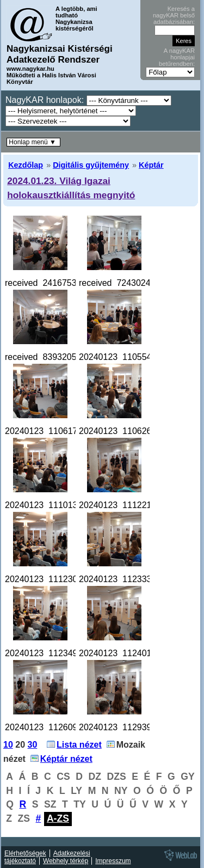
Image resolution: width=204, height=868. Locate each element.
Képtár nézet (66, 759)
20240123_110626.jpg (122, 431)
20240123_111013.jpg (48, 505)
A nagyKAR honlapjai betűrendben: (177, 57)
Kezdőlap (26, 165)
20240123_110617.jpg (48, 431)
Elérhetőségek (25, 853)
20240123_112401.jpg (122, 653)
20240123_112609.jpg (48, 727)
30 (33, 745)
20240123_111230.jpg (48, 579)
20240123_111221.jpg (122, 505)
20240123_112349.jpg (48, 653)
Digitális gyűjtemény (91, 165)
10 (8, 745)
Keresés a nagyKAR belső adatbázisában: (174, 15)
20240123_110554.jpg (122, 357)
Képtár (151, 165)
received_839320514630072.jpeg (70, 357)
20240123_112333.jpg (122, 579)
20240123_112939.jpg (122, 727)
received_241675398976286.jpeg (70, 283)
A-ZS (58, 818)
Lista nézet (79, 745)
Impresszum (113, 861)
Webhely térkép (66, 861)
